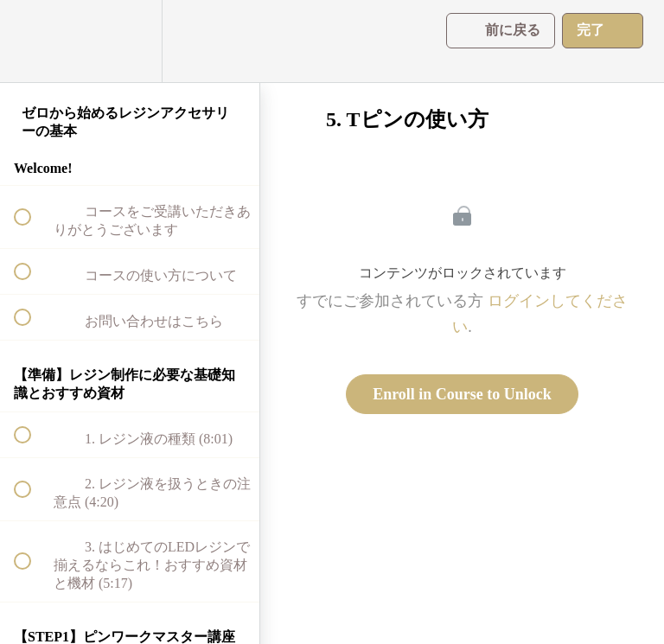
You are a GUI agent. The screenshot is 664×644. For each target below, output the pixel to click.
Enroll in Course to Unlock (462, 394)
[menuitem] (130, 41)
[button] (32, 41)
